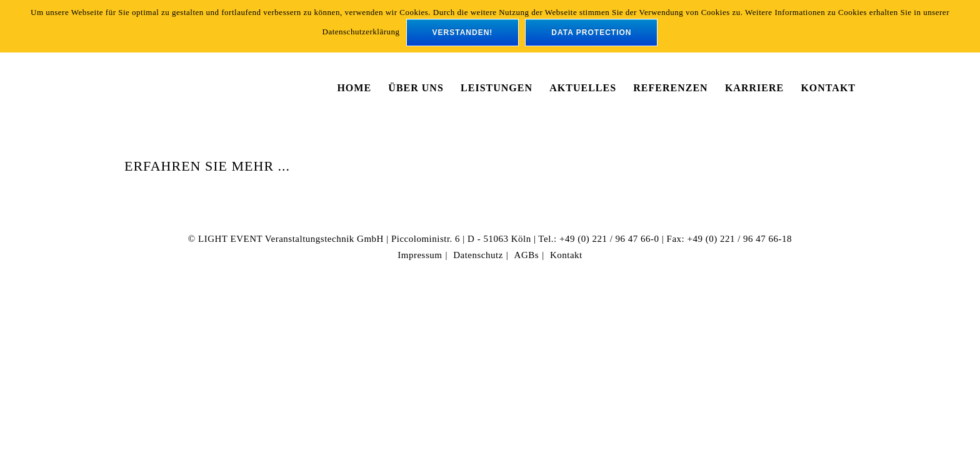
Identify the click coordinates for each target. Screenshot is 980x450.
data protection (591, 32)
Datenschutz (478, 255)
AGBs (527, 255)
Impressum (420, 255)
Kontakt (566, 255)
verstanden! (463, 32)
